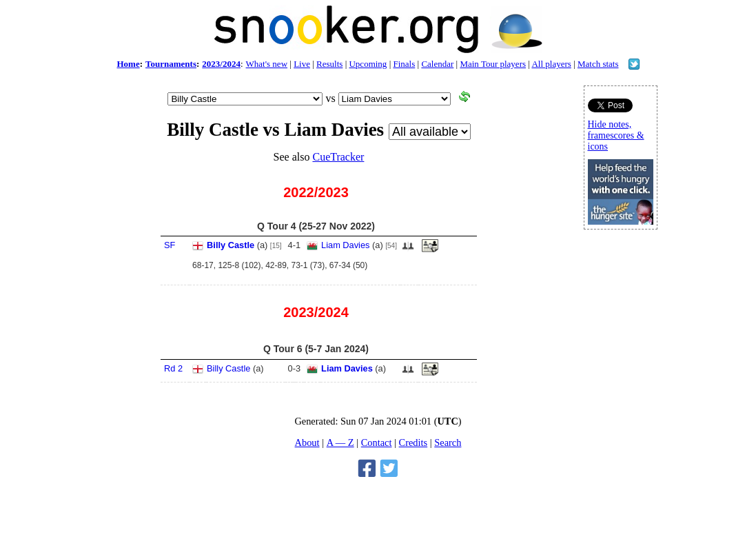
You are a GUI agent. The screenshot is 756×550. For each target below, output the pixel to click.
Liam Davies (345, 245)
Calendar (437, 64)
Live (302, 64)
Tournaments (171, 64)
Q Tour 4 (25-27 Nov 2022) (316, 226)
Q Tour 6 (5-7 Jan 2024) (316, 349)
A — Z (340, 442)
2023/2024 (221, 64)
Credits (413, 442)
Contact (377, 442)
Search (448, 442)
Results (329, 64)
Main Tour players (493, 64)
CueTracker (338, 157)
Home (128, 64)
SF (170, 245)
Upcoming (368, 64)
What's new (267, 64)
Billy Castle (231, 245)
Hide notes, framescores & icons (616, 135)
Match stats (598, 64)
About (307, 442)
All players (551, 64)
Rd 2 (173, 368)
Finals (404, 64)
